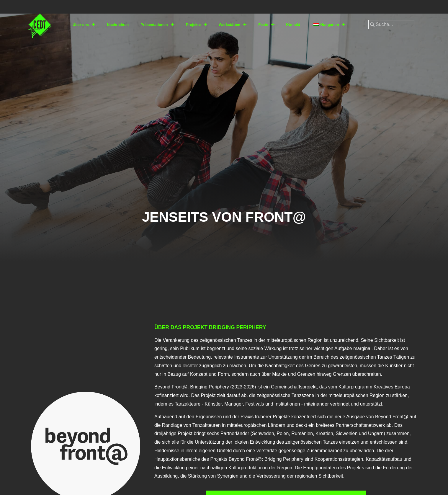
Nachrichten (118, 25)
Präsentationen (157, 25)
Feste (266, 25)
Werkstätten (233, 25)
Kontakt (293, 25)
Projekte (197, 25)
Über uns (84, 25)
